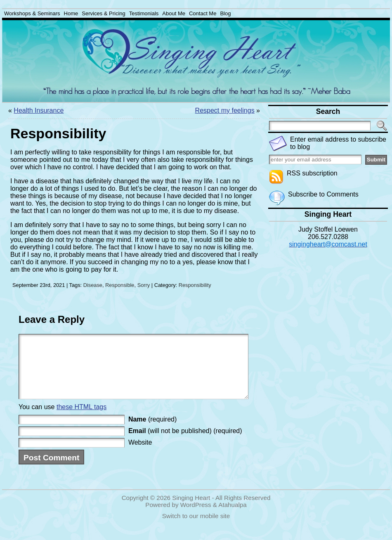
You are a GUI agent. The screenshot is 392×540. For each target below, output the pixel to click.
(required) (152, 432)
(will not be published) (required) (185, 443)
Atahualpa (232, 517)
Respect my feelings (225, 110)
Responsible (120, 285)
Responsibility (195, 285)
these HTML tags (81, 419)
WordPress (196, 517)
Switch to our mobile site (196, 528)
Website (140, 455)
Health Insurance (39, 110)
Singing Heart (191, 510)
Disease (93, 285)
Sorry (144, 285)
